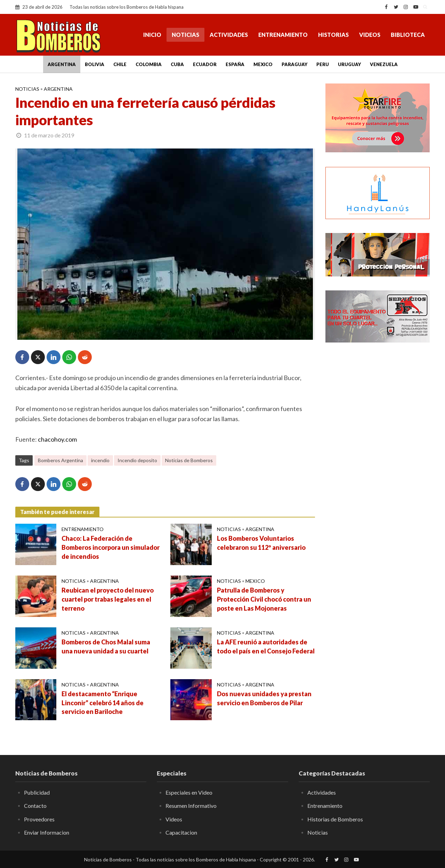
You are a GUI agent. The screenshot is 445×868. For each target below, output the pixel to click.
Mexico (263, 64)
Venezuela (384, 64)
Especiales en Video (189, 792)
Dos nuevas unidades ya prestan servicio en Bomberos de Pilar (264, 698)
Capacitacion (181, 832)
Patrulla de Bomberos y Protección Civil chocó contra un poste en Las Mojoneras (264, 599)
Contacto (35, 806)
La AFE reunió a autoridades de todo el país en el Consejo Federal (266, 646)
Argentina (62, 64)
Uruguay (349, 64)
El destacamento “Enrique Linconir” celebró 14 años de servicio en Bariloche (103, 703)
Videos (370, 35)
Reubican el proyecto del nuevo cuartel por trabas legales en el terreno (108, 599)
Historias (333, 35)
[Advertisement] (378, 461)
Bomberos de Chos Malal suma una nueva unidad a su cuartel (106, 646)
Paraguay (294, 64)
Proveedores (39, 819)
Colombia (149, 64)
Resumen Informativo (191, 806)
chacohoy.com (57, 439)
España (235, 64)
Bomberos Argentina (60, 460)
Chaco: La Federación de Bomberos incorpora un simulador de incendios (111, 547)
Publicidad (37, 792)
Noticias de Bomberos (189, 460)
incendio (100, 460)
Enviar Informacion (47, 832)
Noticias (185, 35)
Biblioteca (408, 35)
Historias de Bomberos (335, 819)
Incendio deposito (137, 460)
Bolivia (95, 64)
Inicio (152, 35)
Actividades (229, 35)
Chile (120, 64)
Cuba (177, 64)
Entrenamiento (283, 35)
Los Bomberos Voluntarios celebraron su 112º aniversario (261, 543)
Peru (323, 64)
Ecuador (205, 64)
